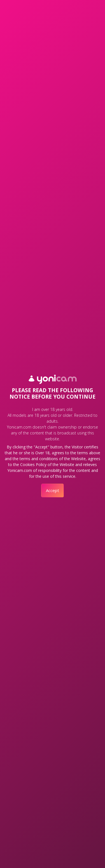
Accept (53, 490)
